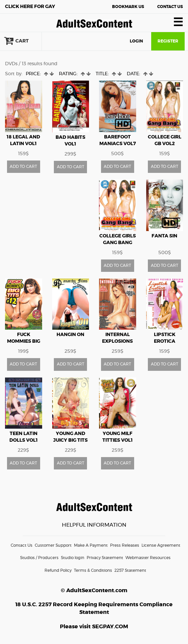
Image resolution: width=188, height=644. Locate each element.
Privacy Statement (105, 558)
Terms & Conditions (93, 570)
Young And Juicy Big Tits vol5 (70, 440)
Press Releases (125, 545)
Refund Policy (58, 570)
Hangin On (70, 335)
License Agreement (161, 545)
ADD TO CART (23, 167)
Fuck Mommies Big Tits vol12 (24, 341)
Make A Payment (91, 545)
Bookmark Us (128, 7)
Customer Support (53, 545)
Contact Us (170, 7)
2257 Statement (130, 570)
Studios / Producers (39, 558)
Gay (30, 7)
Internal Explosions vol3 (117, 341)
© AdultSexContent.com (94, 591)
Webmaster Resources (148, 558)
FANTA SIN (164, 236)
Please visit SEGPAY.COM (94, 627)
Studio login (73, 558)
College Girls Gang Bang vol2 (118, 243)
